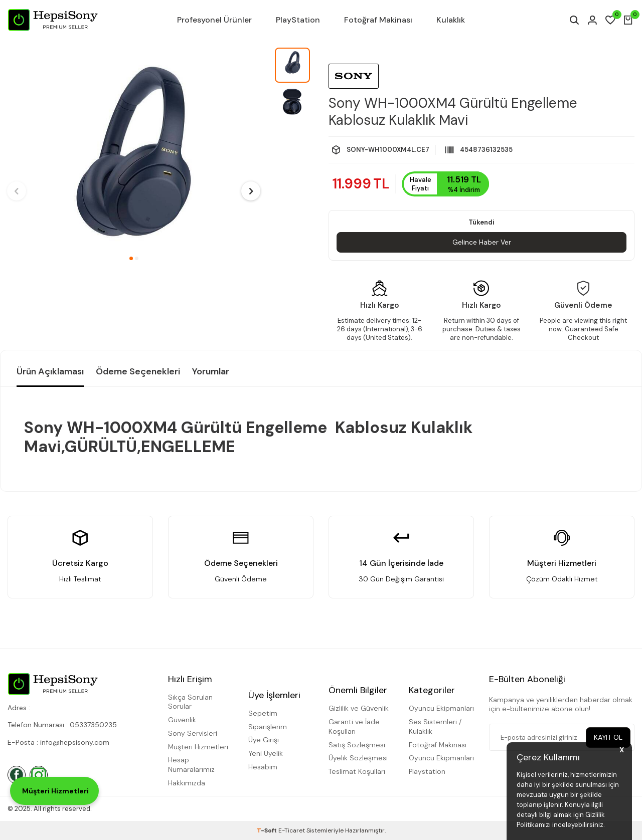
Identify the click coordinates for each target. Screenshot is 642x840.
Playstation (427, 771)
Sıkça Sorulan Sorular (190, 702)
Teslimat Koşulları (357, 771)
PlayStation (298, 20)
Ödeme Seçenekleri (138, 371)
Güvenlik (182, 720)
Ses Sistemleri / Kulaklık (435, 726)
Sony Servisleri (193, 733)
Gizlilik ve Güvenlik (359, 709)
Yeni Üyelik (266, 753)
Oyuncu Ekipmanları (441, 709)
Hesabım (263, 767)
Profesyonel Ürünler (214, 20)
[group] (134, 148)
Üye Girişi (264, 740)
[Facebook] (17, 775)
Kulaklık (451, 20)
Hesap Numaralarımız (191, 765)
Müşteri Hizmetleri (198, 747)
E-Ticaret (292, 830)
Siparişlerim (268, 727)
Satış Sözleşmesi (357, 745)
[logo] (53, 20)
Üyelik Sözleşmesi (358, 758)
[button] (131, 258)
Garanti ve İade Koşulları (354, 726)
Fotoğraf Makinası (378, 20)
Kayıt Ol (608, 737)
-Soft (268, 830)
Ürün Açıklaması (50, 371)
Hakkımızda (187, 783)
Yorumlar (211, 371)
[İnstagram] (39, 775)
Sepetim (263, 713)
